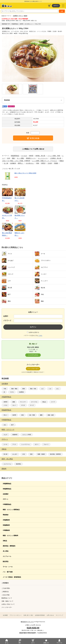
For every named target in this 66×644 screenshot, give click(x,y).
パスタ (5, 405)
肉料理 (5, 402)
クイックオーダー (7, 607)
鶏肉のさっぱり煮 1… (19, 234)
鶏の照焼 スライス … (20, 217)
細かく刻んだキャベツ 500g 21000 (25, 173)
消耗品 (4, 449)
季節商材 (6, 515)
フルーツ (46, 444)
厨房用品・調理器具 (9, 546)
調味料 (4, 469)
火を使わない (30, 163)
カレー (14, 405)
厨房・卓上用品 (7, 459)
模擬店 (62, 161)
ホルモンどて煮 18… (7, 217)
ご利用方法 (5, 592)
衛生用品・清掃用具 (55, 454)
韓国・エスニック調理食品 (11, 510)
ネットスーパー (43, 158)
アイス (14, 444)
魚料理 (14, 415)
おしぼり (15, 454)
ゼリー (37, 444)
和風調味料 (6, 525)
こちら (40, 335)
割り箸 (5, 454)
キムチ (5, 435)
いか (50, 389)
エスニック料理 (27, 435)
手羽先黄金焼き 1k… (7, 199)
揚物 (14, 402)
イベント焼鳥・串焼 (54, 156)
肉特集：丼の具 (40, 156)
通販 (13, 158)
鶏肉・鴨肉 (14, 389)
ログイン (56, 6)
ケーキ (5, 444)
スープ (53, 402)
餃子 (12, 425)
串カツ (5, 415)
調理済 (43, 163)
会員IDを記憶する (34, 332)
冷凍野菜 (15, 16)
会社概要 (5, 615)
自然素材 (5, 384)
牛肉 (5, 389)
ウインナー (23, 402)
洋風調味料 (6, 520)
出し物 (6, 163)
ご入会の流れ (6, 588)
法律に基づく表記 (28, 615)
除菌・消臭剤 (41, 454)
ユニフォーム (7, 464)
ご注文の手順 (5, 595)
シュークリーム (25, 444)
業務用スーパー (31, 158)
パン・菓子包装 (8, 572)
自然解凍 (13, 163)
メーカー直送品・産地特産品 (12, 577)
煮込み (44, 402)
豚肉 (24, 389)
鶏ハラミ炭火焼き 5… (19, 199)
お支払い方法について (8, 604)
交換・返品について (7, 601)
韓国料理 (15, 435)
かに (58, 389)
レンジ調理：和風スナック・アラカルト (45, 161)
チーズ (32, 405)
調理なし (21, 163)
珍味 (22, 415)
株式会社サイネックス (27, 622)
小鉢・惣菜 (32, 415)
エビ (42, 389)
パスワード (7, 321)
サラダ (23, 405)
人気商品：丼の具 (56, 158)
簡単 (38, 163)
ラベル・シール (8, 567)
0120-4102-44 (33, 628)
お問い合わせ (50, 615)
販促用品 (18, 464)
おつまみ (24, 156)
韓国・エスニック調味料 (10, 536)
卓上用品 (6, 551)
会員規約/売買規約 (40, 615)
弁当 (24, 454)
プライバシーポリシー (16, 615)
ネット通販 (20, 158)
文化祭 (50, 163)
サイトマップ (59, 615)
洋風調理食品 (6, 397)
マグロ (12, 392)
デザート (21, 16)
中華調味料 (6, 530)
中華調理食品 (6, 420)
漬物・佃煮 (51, 415)
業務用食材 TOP (6, 24)
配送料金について (7, 598)
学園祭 (56, 163)
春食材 (25, 16)
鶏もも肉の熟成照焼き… (7, 234)
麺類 (41, 415)
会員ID (6, 316)
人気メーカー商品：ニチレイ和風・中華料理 (16, 161)
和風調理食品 (6, 410)
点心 (5, 425)
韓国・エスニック (8, 430)
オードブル (34, 402)
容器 (31, 454)
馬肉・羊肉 (33, 389)
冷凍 (8, 158)
